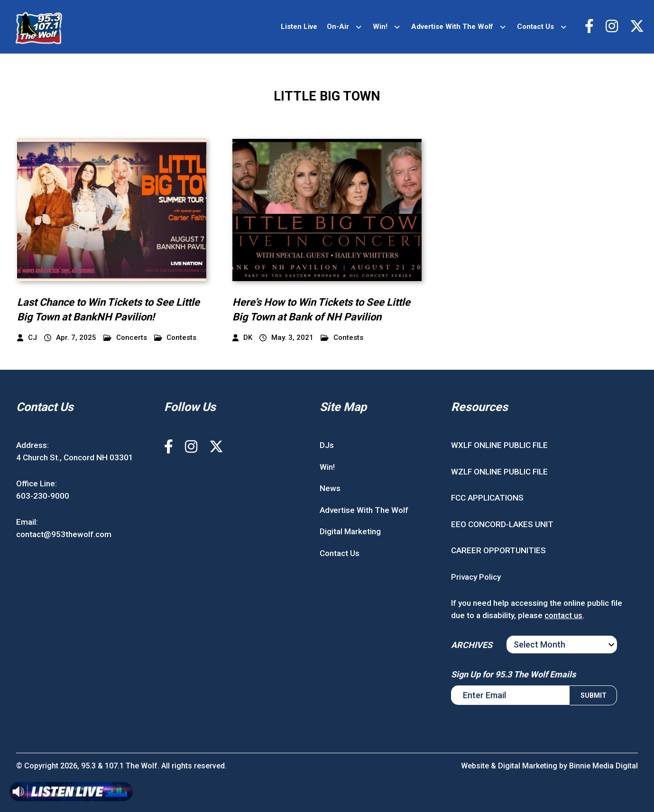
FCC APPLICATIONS (487, 498)
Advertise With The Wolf (452, 27)
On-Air (338, 27)
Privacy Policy (476, 577)
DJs (327, 445)
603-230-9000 (43, 496)
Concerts (125, 338)
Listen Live (299, 27)
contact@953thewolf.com (64, 534)
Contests (175, 338)
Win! (380, 27)
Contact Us (535, 27)
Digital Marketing (350, 531)
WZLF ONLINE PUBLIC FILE (499, 472)
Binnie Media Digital (603, 766)
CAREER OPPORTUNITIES (498, 550)
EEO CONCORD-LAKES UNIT (502, 524)
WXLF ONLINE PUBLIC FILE (499, 445)
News (330, 488)
